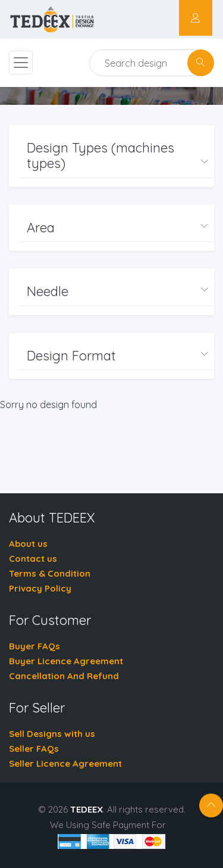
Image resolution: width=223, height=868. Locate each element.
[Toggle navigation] (21, 63)
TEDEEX (87, 809)
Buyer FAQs (34, 646)
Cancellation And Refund (64, 676)
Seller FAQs (34, 749)
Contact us (33, 559)
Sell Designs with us (52, 734)
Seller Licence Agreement (65, 763)
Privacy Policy (40, 588)
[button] (116, 156)
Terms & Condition (50, 573)
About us (28, 544)
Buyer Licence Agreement (66, 661)
